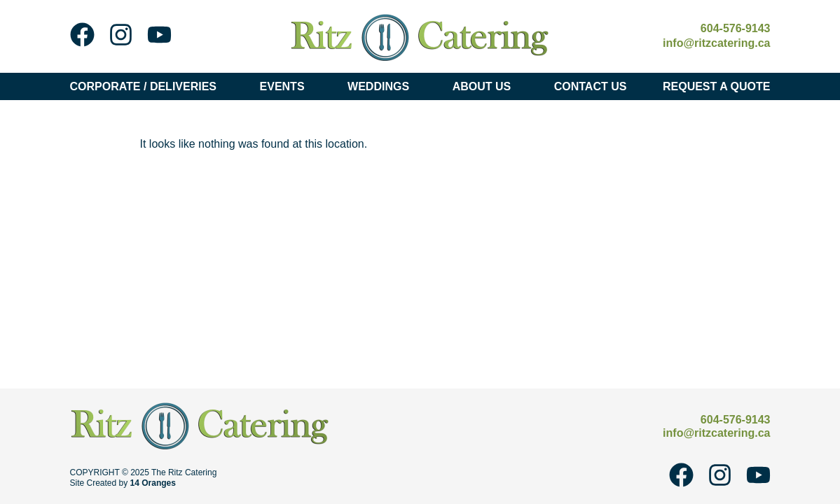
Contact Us (591, 86)
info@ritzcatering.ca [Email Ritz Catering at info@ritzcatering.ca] (716, 43)
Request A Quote (717, 86)
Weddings (382, 86)
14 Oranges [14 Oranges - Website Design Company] (153, 483)
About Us (486, 86)
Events (286, 86)
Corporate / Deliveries (147, 86)
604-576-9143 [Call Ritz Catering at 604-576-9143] (736, 28)
